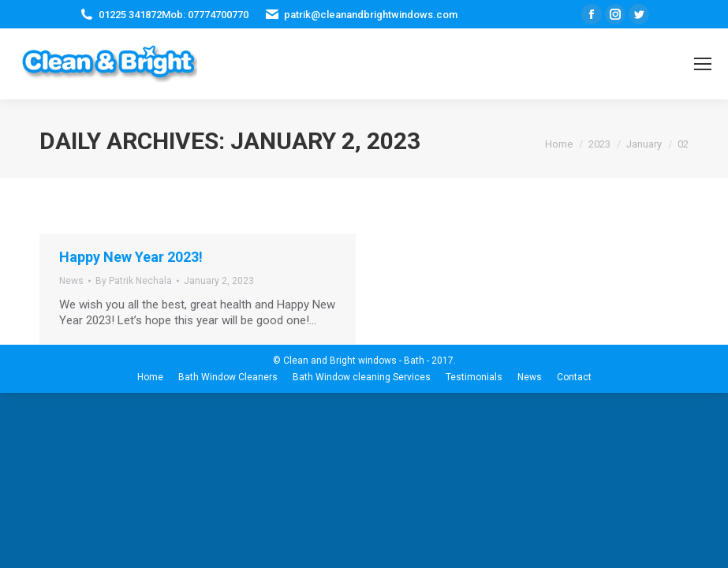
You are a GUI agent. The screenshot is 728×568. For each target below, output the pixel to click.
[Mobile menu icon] (703, 64)
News (71, 281)
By (134, 281)
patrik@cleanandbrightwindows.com (371, 15)
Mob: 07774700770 (205, 15)
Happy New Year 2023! (131, 257)
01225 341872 (130, 15)
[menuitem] (150, 377)
